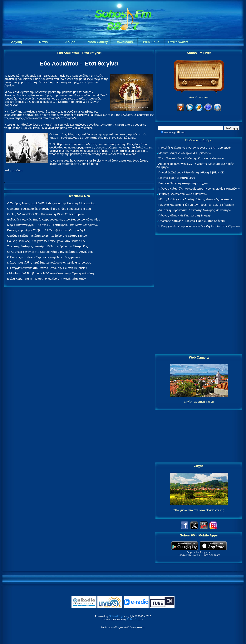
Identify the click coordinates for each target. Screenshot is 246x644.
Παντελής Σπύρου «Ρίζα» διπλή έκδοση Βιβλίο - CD (191, 172)
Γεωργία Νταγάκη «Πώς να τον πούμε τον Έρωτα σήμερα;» (196, 205)
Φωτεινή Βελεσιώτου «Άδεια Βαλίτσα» (183, 194)
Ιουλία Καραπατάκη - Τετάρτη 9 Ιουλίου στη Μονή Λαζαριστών (46, 279)
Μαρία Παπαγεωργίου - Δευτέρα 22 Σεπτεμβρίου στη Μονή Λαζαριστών (53, 225)
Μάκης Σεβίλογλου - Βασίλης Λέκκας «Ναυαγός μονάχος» (195, 199)
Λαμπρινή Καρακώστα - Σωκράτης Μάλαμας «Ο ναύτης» (194, 210)
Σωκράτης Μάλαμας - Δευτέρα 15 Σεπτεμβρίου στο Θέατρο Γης (47, 246)
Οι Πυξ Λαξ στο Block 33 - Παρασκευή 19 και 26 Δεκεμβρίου (45, 214)
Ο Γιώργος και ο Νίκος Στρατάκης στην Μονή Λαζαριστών (44, 257)
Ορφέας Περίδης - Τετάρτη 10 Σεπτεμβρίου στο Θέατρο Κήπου (47, 236)
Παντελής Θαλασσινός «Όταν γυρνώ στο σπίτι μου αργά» (195, 148)
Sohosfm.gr (116, 616)
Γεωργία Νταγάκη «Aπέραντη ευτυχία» (183, 183)
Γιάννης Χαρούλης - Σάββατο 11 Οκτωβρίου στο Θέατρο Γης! (46, 230)
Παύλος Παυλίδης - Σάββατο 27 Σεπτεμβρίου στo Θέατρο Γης (46, 241)
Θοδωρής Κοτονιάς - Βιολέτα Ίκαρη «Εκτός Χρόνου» (192, 221)
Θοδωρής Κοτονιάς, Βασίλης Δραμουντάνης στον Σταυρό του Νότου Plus (54, 219)
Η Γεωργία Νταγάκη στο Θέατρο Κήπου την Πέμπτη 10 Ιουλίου (47, 268)
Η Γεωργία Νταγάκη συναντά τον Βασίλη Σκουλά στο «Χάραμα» (199, 226)
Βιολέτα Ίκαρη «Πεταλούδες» (177, 178)
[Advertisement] (199, 295)
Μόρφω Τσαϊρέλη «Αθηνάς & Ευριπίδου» (184, 153)
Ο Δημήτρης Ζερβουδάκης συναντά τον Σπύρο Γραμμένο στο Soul (49, 209)
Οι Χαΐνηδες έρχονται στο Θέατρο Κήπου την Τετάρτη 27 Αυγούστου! (51, 252)
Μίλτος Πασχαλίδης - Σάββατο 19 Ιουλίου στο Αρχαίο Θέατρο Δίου (49, 262)
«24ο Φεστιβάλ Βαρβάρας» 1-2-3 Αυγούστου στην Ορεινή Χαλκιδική (50, 273)
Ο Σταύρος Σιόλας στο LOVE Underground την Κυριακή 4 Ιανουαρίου (51, 203)
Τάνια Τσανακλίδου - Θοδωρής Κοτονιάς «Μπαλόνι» (191, 158)
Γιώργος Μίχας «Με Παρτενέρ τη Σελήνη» (185, 215)
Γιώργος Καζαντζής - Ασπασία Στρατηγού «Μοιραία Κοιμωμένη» (199, 189)
